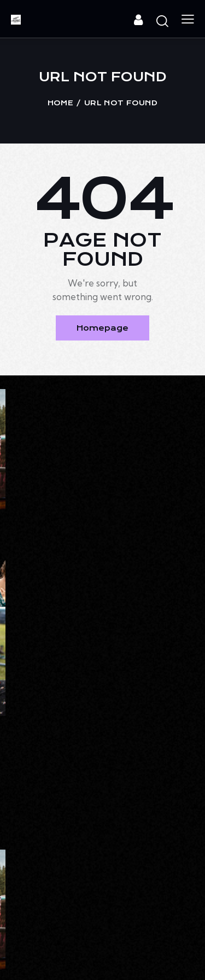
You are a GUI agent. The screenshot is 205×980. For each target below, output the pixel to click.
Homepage (102, 328)
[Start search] (162, 21)
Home (60, 103)
